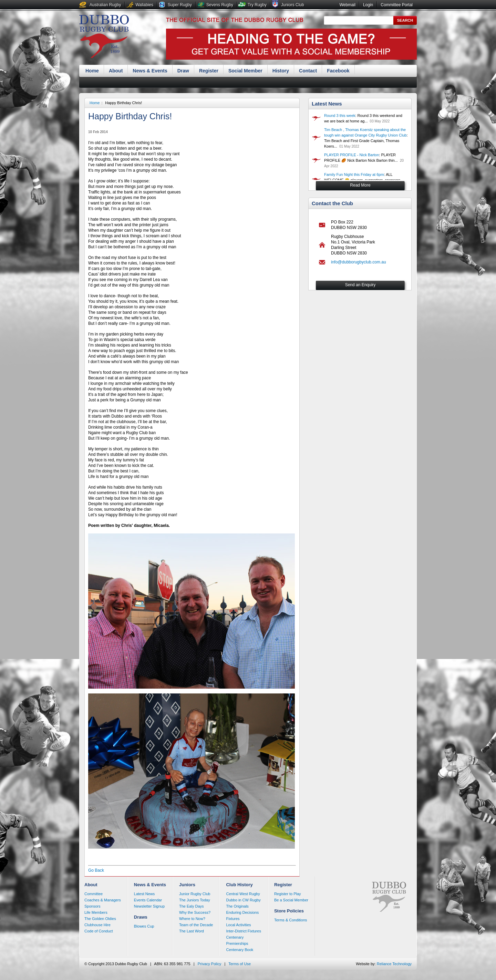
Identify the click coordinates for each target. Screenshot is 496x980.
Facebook (338, 71)
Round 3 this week (340, 116)
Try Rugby (257, 5)
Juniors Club (293, 5)
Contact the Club (332, 203)
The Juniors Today (195, 900)
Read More (360, 185)
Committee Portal (397, 5)
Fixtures (233, 919)
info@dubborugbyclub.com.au (359, 262)
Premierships (237, 943)
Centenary (235, 937)
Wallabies (144, 5)
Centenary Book (240, 950)
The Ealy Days (192, 906)
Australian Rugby (105, 5)
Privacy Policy (209, 964)
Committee (94, 894)
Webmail (347, 5)
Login (368, 5)
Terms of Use (240, 964)
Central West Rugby (243, 894)
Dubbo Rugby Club (104, 37)
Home (92, 71)
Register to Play (288, 894)
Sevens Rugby (220, 5)
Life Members (96, 912)
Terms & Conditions (291, 920)
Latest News (327, 104)
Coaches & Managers (103, 900)
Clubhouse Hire (97, 925)
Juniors (187, 885)
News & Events (150, 71)
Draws (141, 917)
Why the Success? (195, 912)
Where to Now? (192, 919)
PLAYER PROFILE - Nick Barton (352, 155)
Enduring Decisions (242, 912)
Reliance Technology (394, 964)
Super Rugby (180, 5)
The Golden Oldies (100, 919)
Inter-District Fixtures (243, 931)
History (281, 71)
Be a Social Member (291, 900)
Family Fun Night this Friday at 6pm (354, 174)
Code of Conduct (99, 931)
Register (209, 71)
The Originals (237, 906)
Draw (183, 71)
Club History (239, 885)
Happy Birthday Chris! (123, 103)
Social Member (245, 71)
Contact (308, 71)
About (116, 71)
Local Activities (238, 925)
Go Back (96, 870)
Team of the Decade (196, 925)
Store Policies (289, 911)
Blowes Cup (144, 926)
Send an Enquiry (360, 285)
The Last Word (192, 931)
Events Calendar (148, 900)
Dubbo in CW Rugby (243, 900)
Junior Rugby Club (195, 894)
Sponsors (92, 906)
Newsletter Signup (149, 906)
